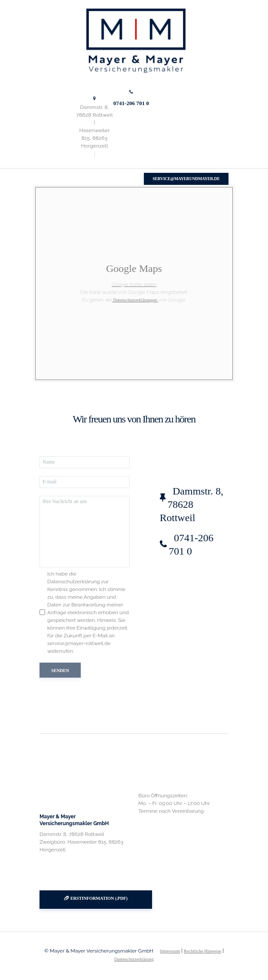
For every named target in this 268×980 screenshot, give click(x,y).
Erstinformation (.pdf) (99, 898)
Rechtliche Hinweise (203, 951)
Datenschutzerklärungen (135, 300)
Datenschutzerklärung (134, 959)
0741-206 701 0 (131, 103)
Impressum (170, 951)
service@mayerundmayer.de (186, 179)
